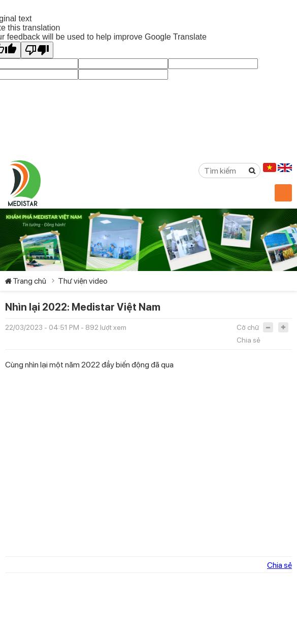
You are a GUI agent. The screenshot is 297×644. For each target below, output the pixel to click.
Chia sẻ (249, 340)
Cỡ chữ (248, 327)
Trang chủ (29, 281)
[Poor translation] (37, 50)
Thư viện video (83, 281)
